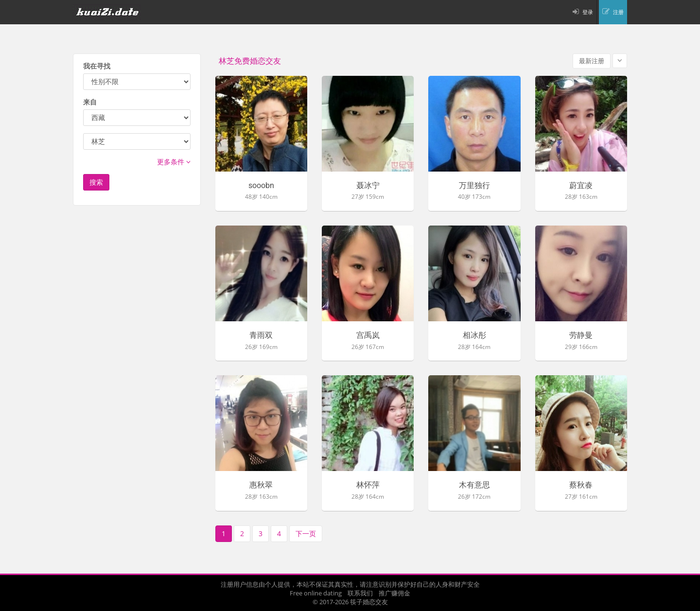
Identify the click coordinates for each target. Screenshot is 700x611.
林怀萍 (368, 485)
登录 (588, 12)
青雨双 (261, 335)
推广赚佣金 (394, 593)
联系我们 (360, 593)
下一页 (306, 533)
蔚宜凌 (581, 186)
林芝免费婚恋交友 (250, 61)
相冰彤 (474, 335)
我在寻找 (97, 66)
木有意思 (474, 485)
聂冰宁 (368, 186)
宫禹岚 (368, 335)
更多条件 (174, 162)
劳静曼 (581, 335)
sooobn (261, 186)
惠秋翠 (261, 485)
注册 (618, 12)
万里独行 (474, 186)
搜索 (96, 182)
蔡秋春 (581, 485)
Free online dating (316, 593)
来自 (90, 102)
